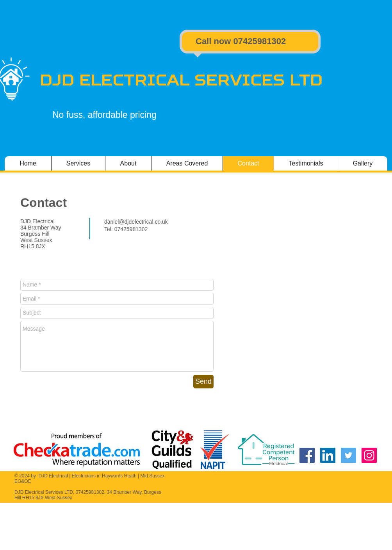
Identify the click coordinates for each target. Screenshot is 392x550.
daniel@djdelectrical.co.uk (136, 222)
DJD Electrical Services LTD (181, 80)
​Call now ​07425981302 (241, 41)
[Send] (203, 382)
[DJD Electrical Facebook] (307, 455)
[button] (363, 163)
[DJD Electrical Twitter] (348, 455)
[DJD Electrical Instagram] (369, 455)
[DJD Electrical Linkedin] (328, 455)
